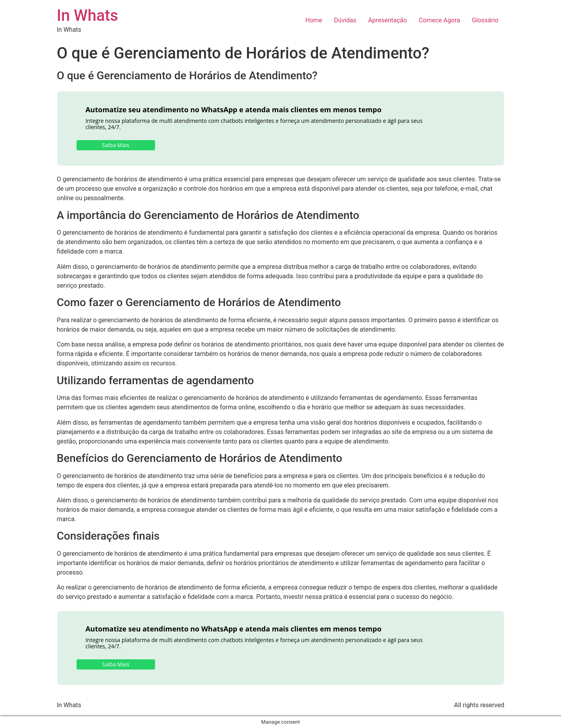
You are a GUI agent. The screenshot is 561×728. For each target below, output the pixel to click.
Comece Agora (439, 20)
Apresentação (388, 20)
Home (314, 20)
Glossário (485, 20)
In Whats (88, 16)
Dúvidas (345, 20)
